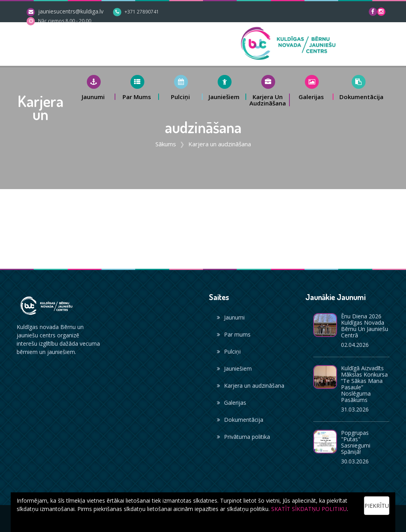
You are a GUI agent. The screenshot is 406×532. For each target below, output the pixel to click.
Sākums (166, 144)
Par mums (234, 334)
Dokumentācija (240, 420)
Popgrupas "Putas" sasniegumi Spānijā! (356, 442)
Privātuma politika (243, 437)
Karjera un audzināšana (251, 386)
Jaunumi (231, 317)
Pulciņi (229, 351)
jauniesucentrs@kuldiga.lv (71, 11)
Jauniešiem (234, 368)
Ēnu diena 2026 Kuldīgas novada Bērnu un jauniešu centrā (365, 326)
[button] (94, 87)
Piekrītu (377, 506)
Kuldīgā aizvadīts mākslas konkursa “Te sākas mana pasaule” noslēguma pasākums (364, 384)
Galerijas (232, 403)
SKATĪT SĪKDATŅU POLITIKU (309, 509)
